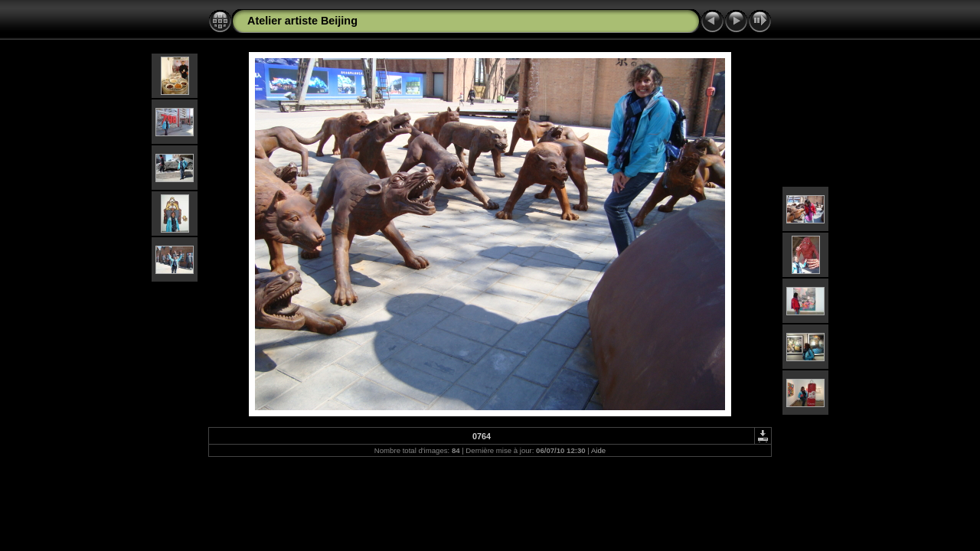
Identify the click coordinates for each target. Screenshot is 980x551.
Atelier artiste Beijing (302, 21)
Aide (598, 450)
